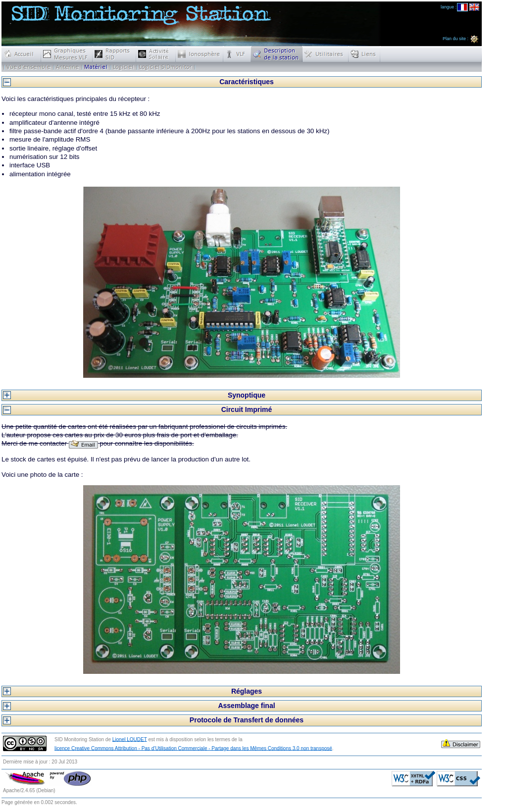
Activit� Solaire (156, 54)
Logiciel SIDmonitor (166, 67)
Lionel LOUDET (130, 739)
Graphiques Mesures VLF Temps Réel (67, 54)
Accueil (21, 54)
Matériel (96, 67)
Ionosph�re (200, 54)
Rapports (114, 54)
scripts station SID (124, 67)
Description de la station (277, 54)
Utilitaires (326, 54)
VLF (237, 54)
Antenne (68, 67)
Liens (364, 54)
